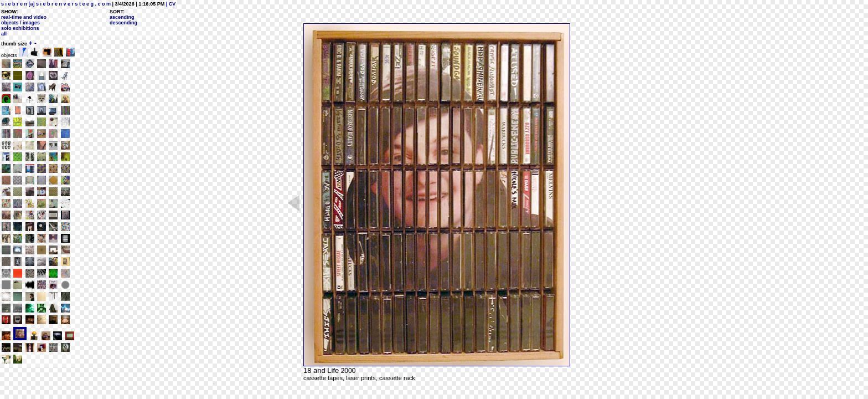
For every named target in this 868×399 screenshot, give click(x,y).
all (4, 34)
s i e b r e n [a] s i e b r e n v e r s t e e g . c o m (56, 4)
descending (123, 23)
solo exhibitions (20, 28)
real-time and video (24, 17)
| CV (170, 4)
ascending (122, 17)
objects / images (20, 23)
